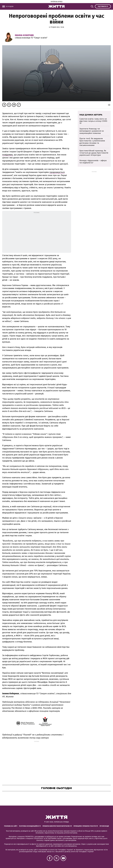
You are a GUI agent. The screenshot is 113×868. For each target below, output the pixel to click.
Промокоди (104, 826)
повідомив (7, 155)
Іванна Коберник (24, 35)
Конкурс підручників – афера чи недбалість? (93, 162)
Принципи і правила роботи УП (86, 826)
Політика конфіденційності (30, 826)
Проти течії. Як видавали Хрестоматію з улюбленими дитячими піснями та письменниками (92, 142)
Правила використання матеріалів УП (57, 826)
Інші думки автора (91, 115)
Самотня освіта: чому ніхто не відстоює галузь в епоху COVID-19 (94, 121)
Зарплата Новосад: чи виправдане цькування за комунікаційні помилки (92, 131)
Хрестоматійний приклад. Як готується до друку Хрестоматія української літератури (94, 153)
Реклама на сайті (11, 826)
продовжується (57, 172)
